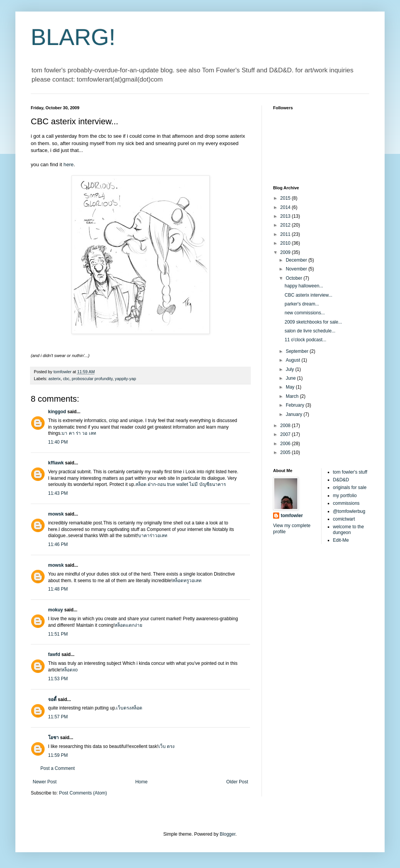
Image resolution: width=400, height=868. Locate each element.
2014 (286, 207)
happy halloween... (304, 286)
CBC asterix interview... (308, 295)
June (291, 378)
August (294, 360)
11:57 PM (58, 717)
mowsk (56, 514)
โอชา (53, 738)
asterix (55, 379)
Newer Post (45, 782)
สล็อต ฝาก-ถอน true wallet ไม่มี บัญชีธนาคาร (181, 484)
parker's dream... (302, 304)
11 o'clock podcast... (305, 340)
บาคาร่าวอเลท (153, 536)
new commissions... (305, 313)
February (296, 405)
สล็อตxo (70, 670)
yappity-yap (125, 379)
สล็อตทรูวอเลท (187, 581)
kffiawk (56, 463)
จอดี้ (53, 699)
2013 (286, 216)
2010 (286, 243)
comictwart (344, 519)
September (298, 351)
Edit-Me (341, 540)
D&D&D (341, 480)
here (68, 164)
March (293, 396)
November (297, 269)
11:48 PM (58, 589)
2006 (286, 444)
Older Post (237, 782)
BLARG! (73, 37)
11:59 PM (58, 755)
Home (142, 782)
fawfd (54, 654)
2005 (286, 452)
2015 (286, 198)
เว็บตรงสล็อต (129, 708)
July (291, 369)
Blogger (227, 834)
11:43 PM (58, 493)
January (295, 414)
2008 (286, 426)
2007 (286, 434)
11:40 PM (58, 442)
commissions (346, 503)
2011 (286, 234)
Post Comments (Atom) (83, 793)
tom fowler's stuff (350, 472)
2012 (286, 225)
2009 (286, 252)
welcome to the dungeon (349, 529)
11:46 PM (58, 544)
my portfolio (345, 496)
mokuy (56, 610)
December (297, 260)
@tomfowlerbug (349, 511)
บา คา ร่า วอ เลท (79, 433)
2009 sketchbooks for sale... (313, 322)
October (295, 278)
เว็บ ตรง (167, 746)
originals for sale (350, 487)
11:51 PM (58, 634)
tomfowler (292, 516)
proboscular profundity (92, 379)
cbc (66, 379)
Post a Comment (57, 768)
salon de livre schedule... (310, 331)
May (291, 387)
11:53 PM (58, 679)
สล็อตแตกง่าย (128, 625)
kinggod (57, 412)
